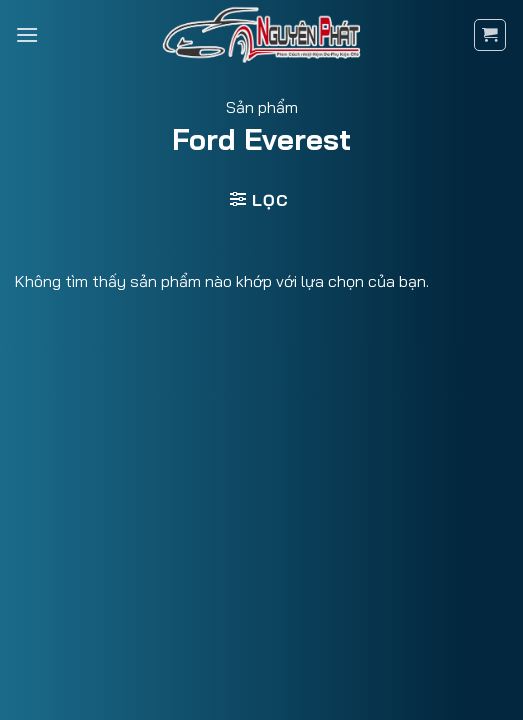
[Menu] (27, 34)
